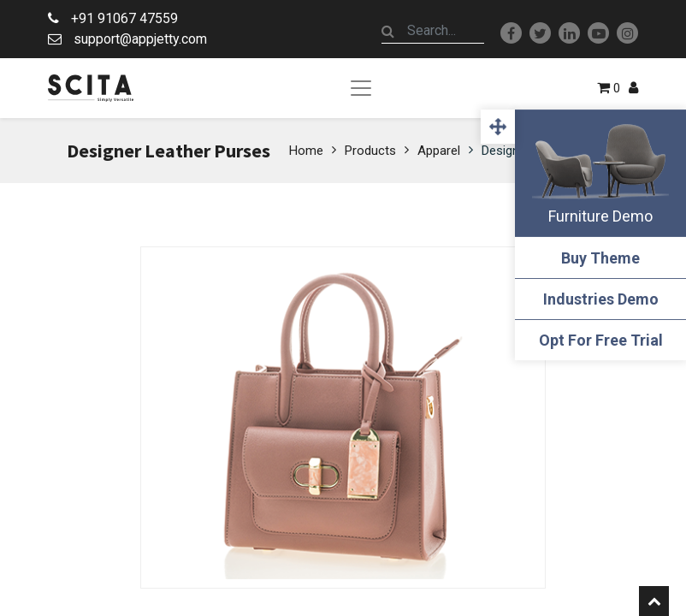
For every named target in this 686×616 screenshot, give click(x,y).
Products (370, 151)
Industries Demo (601, 299)
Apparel (439, 151)
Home (306, 151)
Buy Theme (600, 258)
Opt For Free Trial (601, 340)
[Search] (388, 31)
